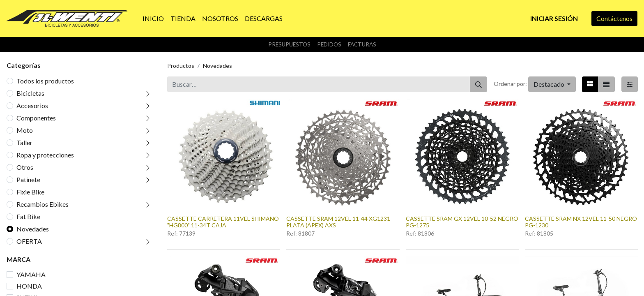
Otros (25, 167)
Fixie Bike (30, 192)
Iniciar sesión (554, 18)
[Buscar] (478, 84)
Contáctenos (614, 18)
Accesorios (32, 105)
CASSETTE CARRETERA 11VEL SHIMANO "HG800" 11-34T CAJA (223, 222)
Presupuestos (289, 44)
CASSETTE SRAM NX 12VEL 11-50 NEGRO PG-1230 (581, 222)
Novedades (33, 229)
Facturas (362, 44)
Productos (181, 66)
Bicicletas (30, 93)
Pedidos (329, 44)
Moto (25, 130)
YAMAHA (31, 274)
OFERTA (29, 241)
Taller (24, 142)
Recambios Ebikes (43, 204)
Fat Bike (28, 216)
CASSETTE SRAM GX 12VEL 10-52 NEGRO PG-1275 (462, 222)
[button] (552, 84)
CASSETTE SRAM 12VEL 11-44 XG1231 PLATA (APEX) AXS (338, 222)
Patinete (28, 179)
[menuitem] (153, 18)
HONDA (29, 286)
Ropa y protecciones (45, 155)
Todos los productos (45, 81)
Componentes (36, 118)
